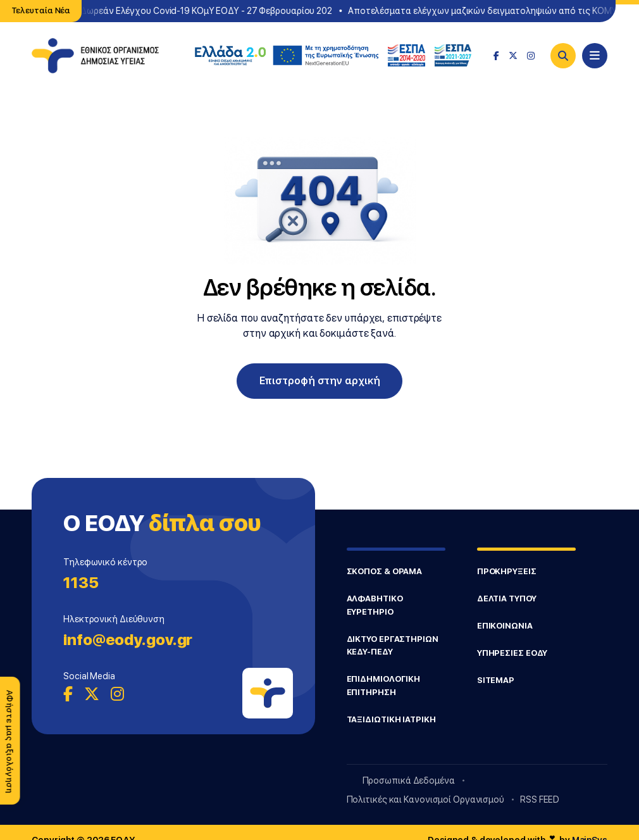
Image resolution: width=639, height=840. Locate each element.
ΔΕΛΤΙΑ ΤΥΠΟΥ (507, 599)
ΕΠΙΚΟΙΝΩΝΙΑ (505, 626)
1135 (81, 583)
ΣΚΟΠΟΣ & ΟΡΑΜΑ (385, 571)
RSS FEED (540, 799)
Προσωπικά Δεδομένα (409, 780)
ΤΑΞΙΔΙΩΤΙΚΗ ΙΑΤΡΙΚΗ (391, 719)
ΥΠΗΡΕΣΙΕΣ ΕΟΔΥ (512, 653)
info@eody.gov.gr (128, 640)
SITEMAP (496, 680)
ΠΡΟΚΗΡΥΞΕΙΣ (507, 571)
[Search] (563, 56)
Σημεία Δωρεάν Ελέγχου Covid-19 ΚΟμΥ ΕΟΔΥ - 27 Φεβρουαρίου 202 (194, 11)
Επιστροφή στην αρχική (320, 381)
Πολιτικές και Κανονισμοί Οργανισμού (426, 799)
